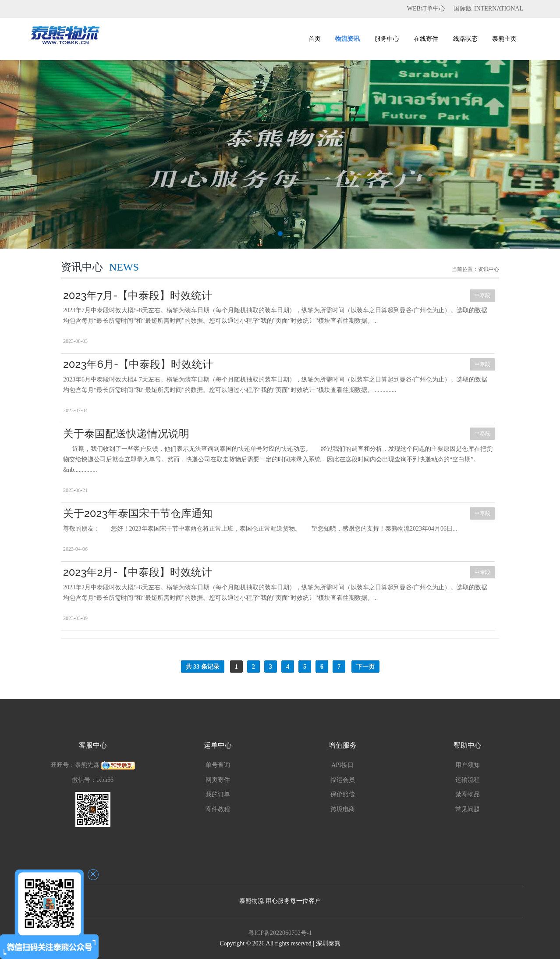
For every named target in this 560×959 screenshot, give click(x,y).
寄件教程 (218, 809)
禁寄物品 (468, 794)
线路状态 (465, 39)
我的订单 (218, 794)
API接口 (342, 765)
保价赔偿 (343, 794)
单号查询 (218, 765)
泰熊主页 (504, 39)
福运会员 (343, 780)
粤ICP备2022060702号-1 (280, 933)
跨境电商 (343, 809)
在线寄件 (426, 39)
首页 (315, 39)
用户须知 (468, 765)
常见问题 (468, 809)
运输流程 (468, 780)
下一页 (365, 667)
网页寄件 (218, 780)
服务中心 (387, 39)
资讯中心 (489, 269)
